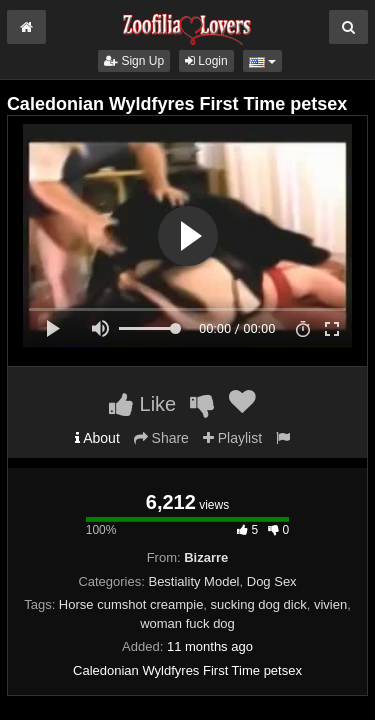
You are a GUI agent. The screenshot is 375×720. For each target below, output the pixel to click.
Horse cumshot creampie (131, 604)
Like (142, 404)
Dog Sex (272, 581)
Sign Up (134, 61)
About (97, 438)
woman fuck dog (187, 623)
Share (161, 438)
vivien (330, 604)
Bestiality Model (193, 581)
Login (206, 61)
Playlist (232, 438)
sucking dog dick (259, 604)
